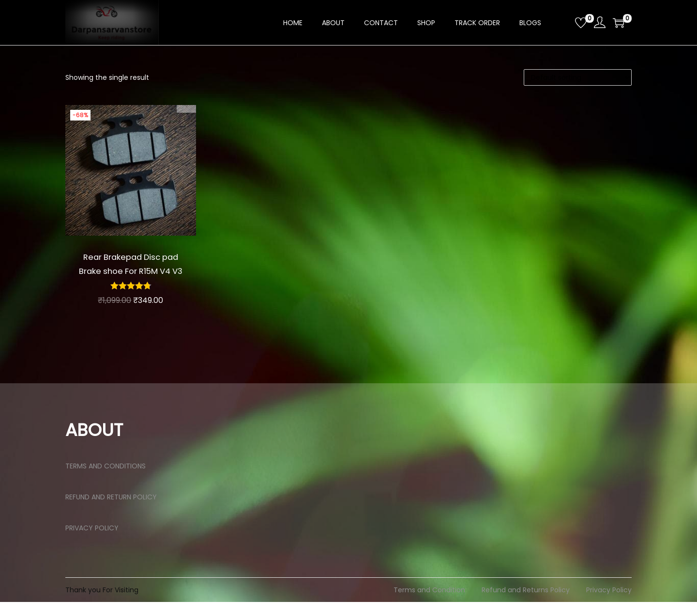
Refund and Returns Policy (526, 604)
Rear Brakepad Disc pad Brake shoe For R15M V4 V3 (130, 270)
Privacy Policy (609, 604)
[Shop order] (578, 77)
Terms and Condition (429, 604)
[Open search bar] (564, 22)
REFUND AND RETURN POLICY (111, 511)
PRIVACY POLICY (92, 542)
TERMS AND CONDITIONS (106, 480)
